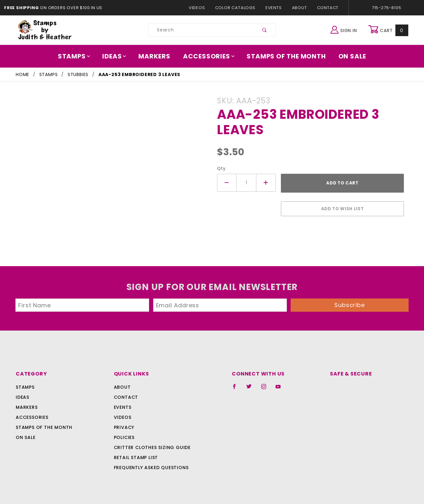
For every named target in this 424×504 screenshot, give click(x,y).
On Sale (348, 56)
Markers (157, 56)
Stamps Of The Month (283, 56)
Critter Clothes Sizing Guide (151, 444)
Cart (389, 30)
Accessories (209, 56)
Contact (326, 8)
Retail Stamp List (136, 454)
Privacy (124, 424)
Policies (124, 434)
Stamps (78, 56)
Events (273, 8)
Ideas (118, 56)
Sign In (345, 29)
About (299, 8)
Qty (221, 169)
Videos (200, 8)
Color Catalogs (236, 8)
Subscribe (350, 302)
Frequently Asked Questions (150, 464)
